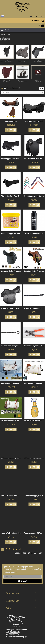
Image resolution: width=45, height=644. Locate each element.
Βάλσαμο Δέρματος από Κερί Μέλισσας (11, 234)
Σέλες (9, 35)
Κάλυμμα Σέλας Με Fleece (11, 496)
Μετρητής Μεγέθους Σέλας (11, 533)
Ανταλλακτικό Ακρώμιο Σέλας (34, 196)
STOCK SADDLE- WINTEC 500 (34, 159)
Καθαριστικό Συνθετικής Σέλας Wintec (34, 421)
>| (20, 549)
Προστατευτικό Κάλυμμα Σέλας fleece (34, 533)
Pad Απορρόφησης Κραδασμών (11, 159)
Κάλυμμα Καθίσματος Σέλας (11, 458)
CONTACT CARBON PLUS (34, 121)
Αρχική (3, 35)
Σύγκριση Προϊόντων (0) (13, 88)
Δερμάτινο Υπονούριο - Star (11, 346)
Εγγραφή (23, 581)
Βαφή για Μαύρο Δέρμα (34, 234)
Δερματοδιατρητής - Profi (34, 346)
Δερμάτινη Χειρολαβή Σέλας (34, 309)
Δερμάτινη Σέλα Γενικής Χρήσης (11, 271)
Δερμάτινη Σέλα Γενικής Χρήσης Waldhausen (11, 309)
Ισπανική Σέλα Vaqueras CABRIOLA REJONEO (11, 421)
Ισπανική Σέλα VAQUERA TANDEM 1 (34, 383)
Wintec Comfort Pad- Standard (11, 196)
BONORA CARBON (11, 121)
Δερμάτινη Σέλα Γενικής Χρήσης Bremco (34, 271)
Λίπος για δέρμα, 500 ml (34, 496)
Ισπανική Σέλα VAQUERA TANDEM (11, 383)
